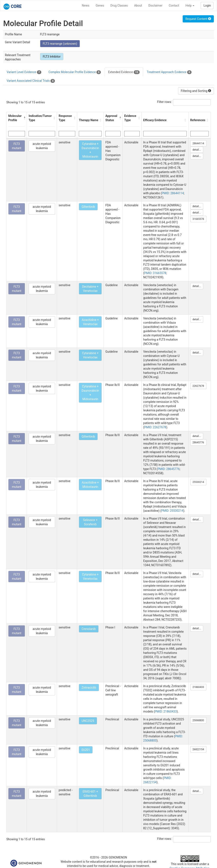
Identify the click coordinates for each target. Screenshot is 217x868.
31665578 (198, 219)
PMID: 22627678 (155, 427)
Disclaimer (155, 6)
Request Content (198, 19)
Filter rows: (165, 102)
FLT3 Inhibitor (52, 57)
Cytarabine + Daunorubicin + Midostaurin (90, 150)
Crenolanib (89, 629)
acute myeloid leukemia (42, 146)
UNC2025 (88, 721)
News (86, 6)
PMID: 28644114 (173, 193)
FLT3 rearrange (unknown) (60, 44)
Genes (100, 6)
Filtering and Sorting (196, 91)
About (138, 6)
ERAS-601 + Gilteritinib (90, 794)
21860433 (198, 687)
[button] (24, 118)
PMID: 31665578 (155, 273)
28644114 (198, 143)
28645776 (198, 442)
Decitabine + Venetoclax (90, 289)
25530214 (198, 482)
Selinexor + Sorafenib (90, 522)
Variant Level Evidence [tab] (24, 72)
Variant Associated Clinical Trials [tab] (31, 81)
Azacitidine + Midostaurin (90, 485)
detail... (197, 150)
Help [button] (190, 6)
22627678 (198, 386)
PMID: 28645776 (169, 469)
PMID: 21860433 (166, 711)
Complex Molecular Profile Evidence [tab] (75, 72)
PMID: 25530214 (172, 511)
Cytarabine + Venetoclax (90, 355)
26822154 (198, 749)
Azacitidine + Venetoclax (90, 322)
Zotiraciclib (89, 688)
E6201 (86, 750)
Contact (174, 6)
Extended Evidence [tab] (124, 72)
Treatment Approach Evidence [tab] (169, 72)
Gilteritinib (88, 207)
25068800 (198, 720)
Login (207, 6)
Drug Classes (119, 6)
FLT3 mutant (17, 146)
